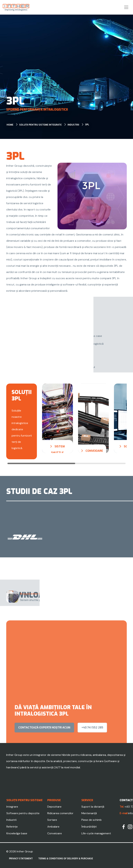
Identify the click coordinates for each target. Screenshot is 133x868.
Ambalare (53, 827)
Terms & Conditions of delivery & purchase (66, 859)
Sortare (52, 820)
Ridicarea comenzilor (60, 813)
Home (10, 125)
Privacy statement (21, 859)
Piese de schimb (92, 820)
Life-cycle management (96, 833)
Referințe (12, 827)
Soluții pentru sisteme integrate (40, 125)
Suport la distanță (93, 807)
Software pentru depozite (23, 813)
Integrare (12, 807)
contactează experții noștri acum (44, 741)
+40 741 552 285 (92, 741)
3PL (87, 125)
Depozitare (54, 807)
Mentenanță (89, 813)
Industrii (73, 125)
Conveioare (55, 833)
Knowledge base (17, 833)
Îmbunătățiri (89, 827)
